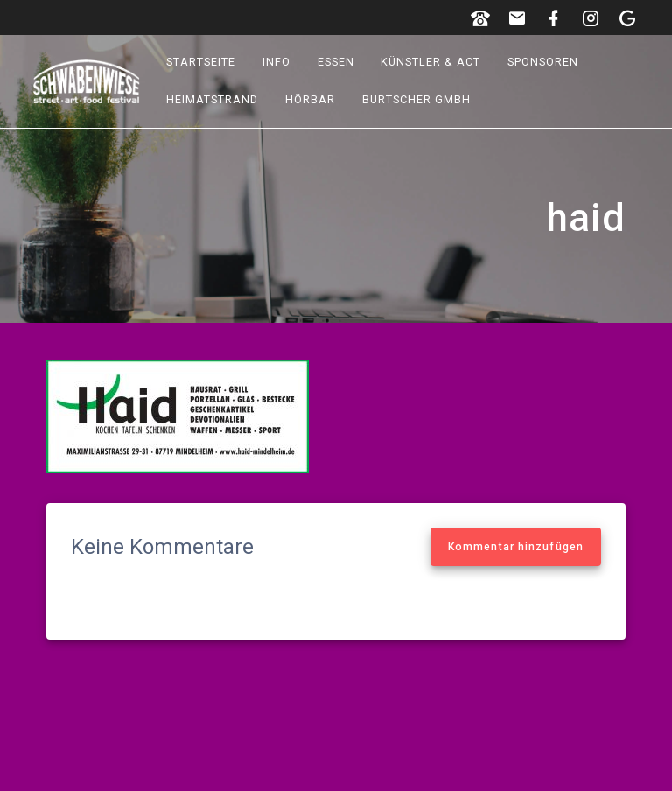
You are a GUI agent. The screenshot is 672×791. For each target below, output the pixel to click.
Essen (336, 62)
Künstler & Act (431, 62)
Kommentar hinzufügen (516, 547)
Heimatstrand (213, 99)
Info (276, 62)
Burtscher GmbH (416, 99)
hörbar (310, 99)
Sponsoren (543, 62)
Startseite (202, 62)
